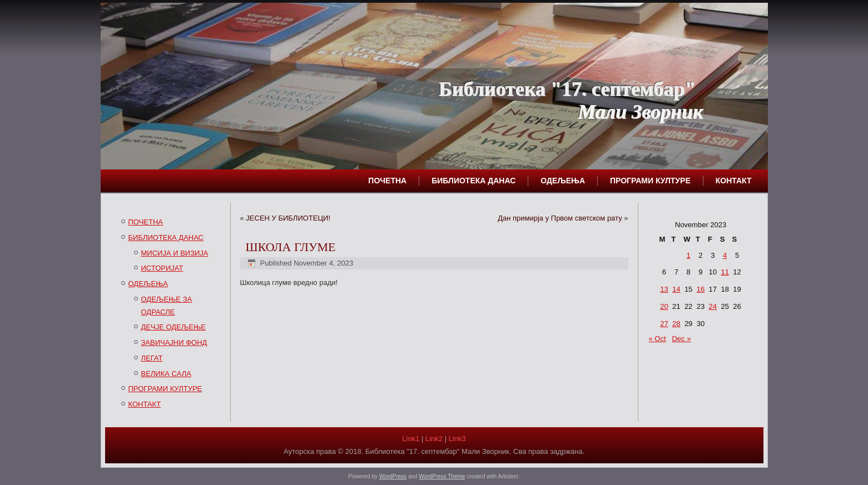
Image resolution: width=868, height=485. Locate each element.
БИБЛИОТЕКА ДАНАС (473, 181)
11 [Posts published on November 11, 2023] (725, 272)
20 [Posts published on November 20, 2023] (664, 306)
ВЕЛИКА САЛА (166, 374)
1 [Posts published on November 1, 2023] (688, 255)
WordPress (393, 476)
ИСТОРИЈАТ (162, 268)
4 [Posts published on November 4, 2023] (725, 255)
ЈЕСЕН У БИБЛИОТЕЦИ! (288, 218)
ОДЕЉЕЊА (563, 181)
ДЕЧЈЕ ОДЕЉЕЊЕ (173, 327)
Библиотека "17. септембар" (567, 89)
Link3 (457, 439)
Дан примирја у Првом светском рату (560, 218)
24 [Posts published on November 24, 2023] (713, 306)
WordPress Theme (442, 476)
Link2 (434, 439)
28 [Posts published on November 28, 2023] (676, 324)
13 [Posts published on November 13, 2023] (664, 289)
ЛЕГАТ (152, 358)
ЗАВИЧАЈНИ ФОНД (174, 342)
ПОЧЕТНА (387, 181)
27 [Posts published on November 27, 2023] (664, 324)
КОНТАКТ (734, 181)
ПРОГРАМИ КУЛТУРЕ (650, 181)
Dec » (681, 339)
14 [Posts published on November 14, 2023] (676, 289)
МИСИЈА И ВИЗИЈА (175, 253)
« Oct (658, 339)
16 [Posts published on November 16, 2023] (701, 289)
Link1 (411, 439)
